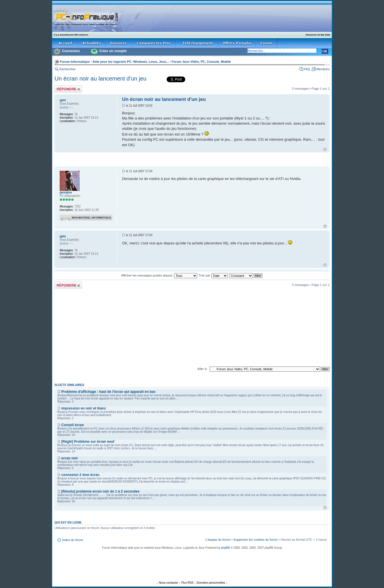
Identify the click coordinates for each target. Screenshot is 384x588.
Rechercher (68, 69)
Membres (323, 69)
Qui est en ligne (68, 522)
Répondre (68, 89)
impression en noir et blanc (84, 408)
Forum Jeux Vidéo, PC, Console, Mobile (201, 62)
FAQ (307, 69)
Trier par (213, 275)
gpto (63, 100)
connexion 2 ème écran (80, 475)
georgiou (66, 192)
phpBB (225, 548)
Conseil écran (73, 425)
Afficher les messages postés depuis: (159, 275)
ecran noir (70, 458)
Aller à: (202, 369)
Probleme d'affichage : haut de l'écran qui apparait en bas (108, 392)
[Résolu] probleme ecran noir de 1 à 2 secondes (101, 491)
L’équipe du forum (218, 540)
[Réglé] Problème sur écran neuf (88, 442)
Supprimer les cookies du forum (256, 540)
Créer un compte (113, 51)
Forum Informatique (75, 62)
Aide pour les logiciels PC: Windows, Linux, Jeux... (131, 62)
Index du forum (73, 540)
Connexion (71, 51)
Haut (325, 149)
